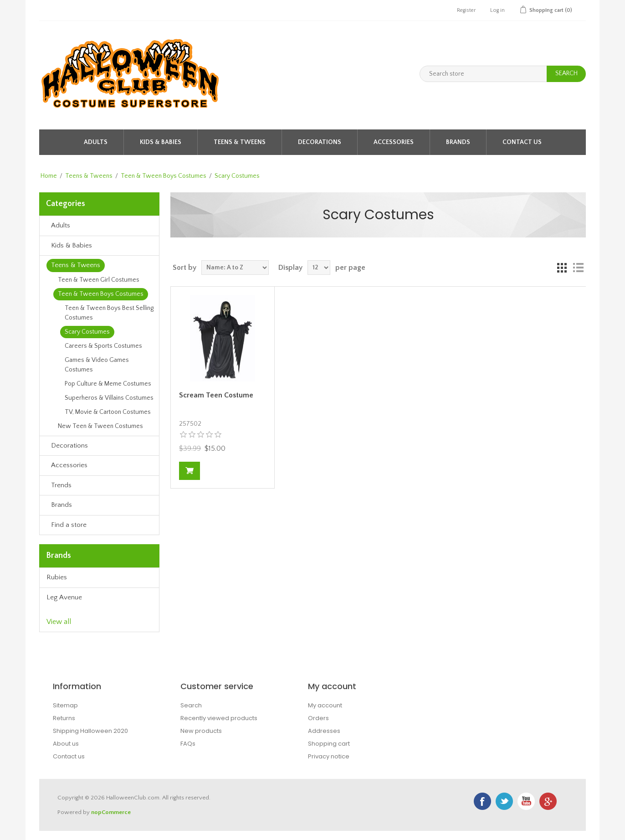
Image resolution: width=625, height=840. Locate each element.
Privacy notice (329, 756)
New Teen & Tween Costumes (100, 426)
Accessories (394, 142)
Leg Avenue (64, 597)
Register (466, 10)
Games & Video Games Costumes (97, 365)
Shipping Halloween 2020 (90, 731)
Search (191, 705)
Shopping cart (329, 744)
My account (325, 705)
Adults (96, 142)
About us (66, 744)
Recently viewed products (219, 718)
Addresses (324, 731)
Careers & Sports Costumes (103, 346)
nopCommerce (111, 812)
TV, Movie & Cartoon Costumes (108, 412)
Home (49, 176)
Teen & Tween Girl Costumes (99, 280)
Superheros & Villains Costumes (109, 398)
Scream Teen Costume (216, 395)
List (578, 268)
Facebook (482, 801)
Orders (318, 718)
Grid (562, 268)
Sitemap (65, 705)
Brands (458, 142)
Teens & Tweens (240, 142)
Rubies (57, 577)
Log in (497, 10)
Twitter (504, 801)
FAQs (188, 744)
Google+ (548, 801)
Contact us (69, 756)
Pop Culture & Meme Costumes (108, 384)
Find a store (69, 525)
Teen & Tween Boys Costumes (164, 176)
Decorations (320, 142)
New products (201, 731)
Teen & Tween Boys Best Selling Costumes (109, 313)
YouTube (526, 801)
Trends (61, 485)
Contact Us (522, 142)
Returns (64, 718)
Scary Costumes (87, 332)
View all (59, 622)
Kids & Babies (161, 142)
